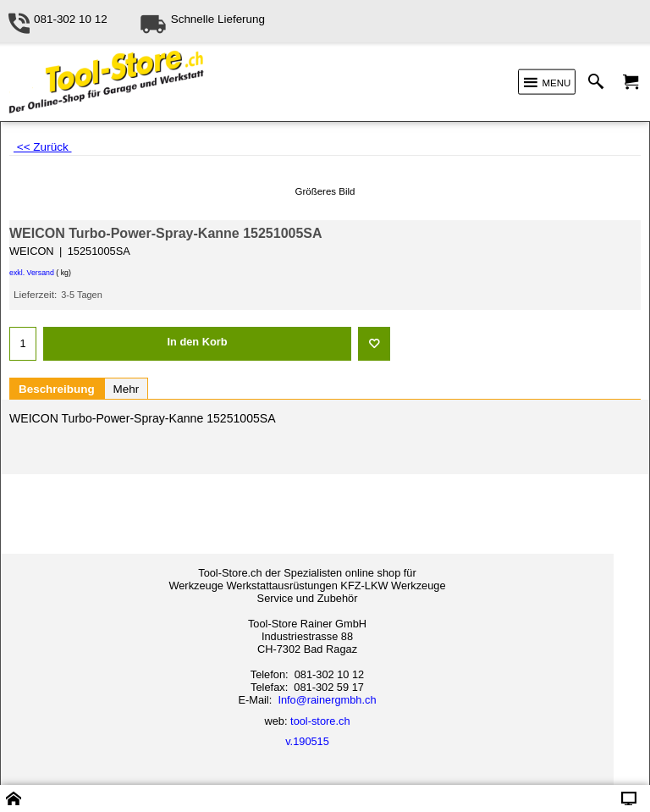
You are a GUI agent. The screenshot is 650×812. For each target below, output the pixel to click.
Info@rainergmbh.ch (327, 700)
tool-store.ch (320, 721)
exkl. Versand (32, 273)
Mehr (127, 389)
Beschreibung (57, 389)
